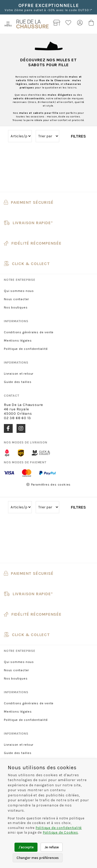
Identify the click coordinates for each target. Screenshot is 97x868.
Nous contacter (16, 299)
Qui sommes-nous (19, 291)
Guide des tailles (18, 382)
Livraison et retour (19, 374)
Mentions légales (18, 341)
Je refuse (52, 847)
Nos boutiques (16, 307)
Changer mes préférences (38, 858)
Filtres (78, 136)
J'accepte (26, 847)
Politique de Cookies (61, 832)
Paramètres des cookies (48, 485)
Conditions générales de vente (29, 332)
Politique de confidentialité (26, 349)
